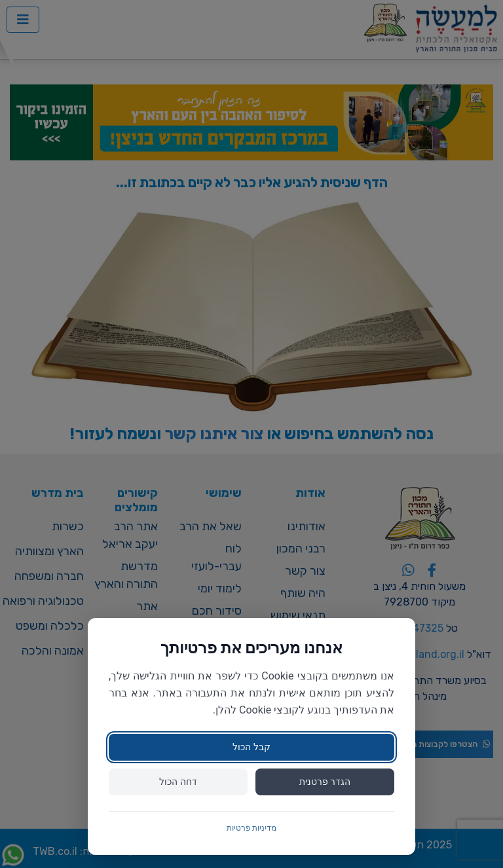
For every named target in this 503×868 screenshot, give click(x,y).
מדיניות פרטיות (252, 828)
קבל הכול (251, 747)
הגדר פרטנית (325, 782)
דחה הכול (178, 782)
